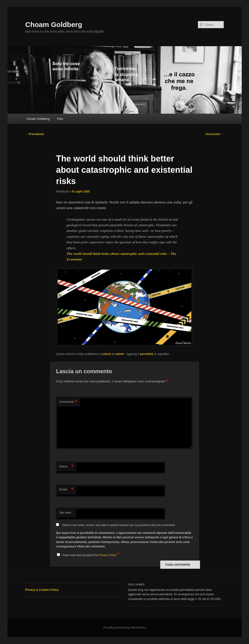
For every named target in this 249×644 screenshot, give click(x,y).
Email (66, 490)
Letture (106, 354)
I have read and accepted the (88, 554)
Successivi (215, 134)
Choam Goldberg (54, 24)
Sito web (65, 513)
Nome (66, 467)
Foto (60, 119)
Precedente (35, 134)
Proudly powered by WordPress (124, 628)
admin (120, 354)
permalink (147, 354)
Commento (68, 402)
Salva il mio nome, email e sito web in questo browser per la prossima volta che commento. (119, 525)
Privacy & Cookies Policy (42, 590)
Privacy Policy (108, 555)
